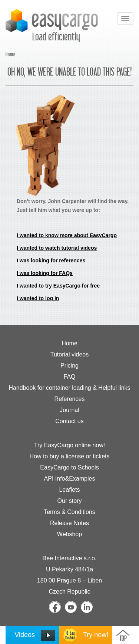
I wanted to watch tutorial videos (57, 248)
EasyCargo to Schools (69, 467)
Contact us (69, 421)
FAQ (69, 377)
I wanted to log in (38, 298)
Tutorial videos (69, 354)
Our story (70, 501)
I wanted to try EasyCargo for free (58, 286)
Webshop (69, 534)
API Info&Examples (70, 479)
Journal (69, 410)
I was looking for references (51, 260)
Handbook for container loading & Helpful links (69, 388)
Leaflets (69, 490)
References (70, 399)
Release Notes (69, 523)
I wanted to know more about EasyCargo (67, 235)
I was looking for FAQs (45, 273)
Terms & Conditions (69, 512)
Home (11, 55)
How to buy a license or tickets (69, 456)
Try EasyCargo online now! (70, 445)
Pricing (69, 366)
